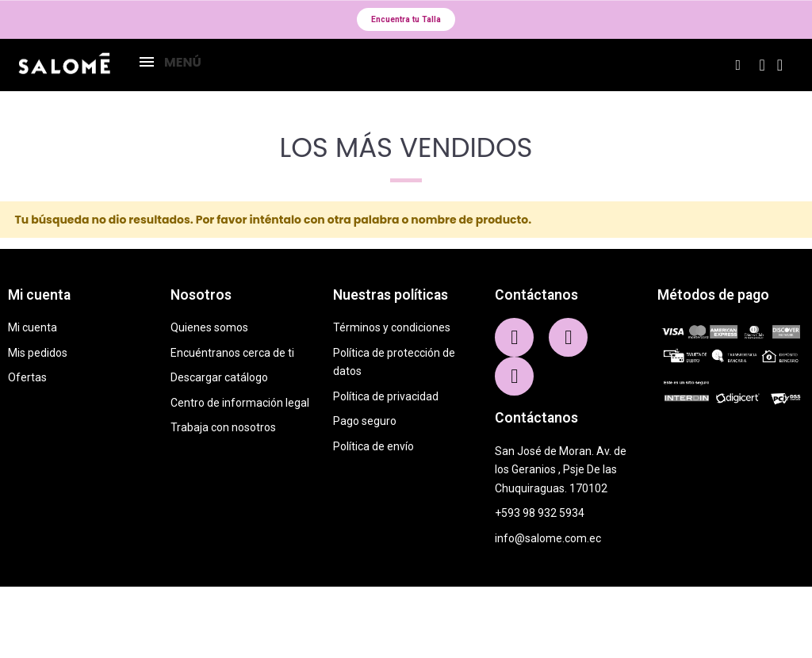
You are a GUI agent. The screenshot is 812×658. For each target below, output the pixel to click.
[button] (406, 21)
